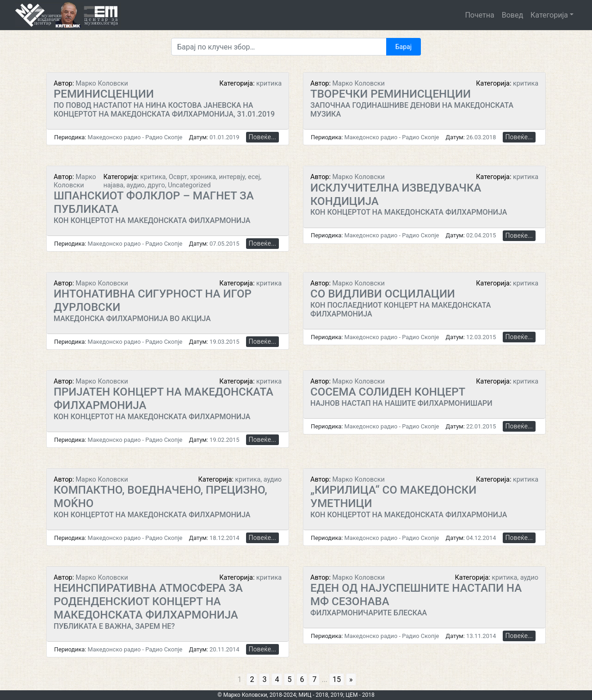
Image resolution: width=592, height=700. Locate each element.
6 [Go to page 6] (302, 679)
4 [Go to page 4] (277, 679)
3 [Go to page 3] (264, 679)
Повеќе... (262, 137)
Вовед (512, 15)
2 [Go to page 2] (252, 679)
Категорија (549, 15)
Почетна (479, 15)
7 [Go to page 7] (314, 679)
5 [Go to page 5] (289, 679)
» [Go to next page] (351, 679)
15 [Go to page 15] (337, 679)
